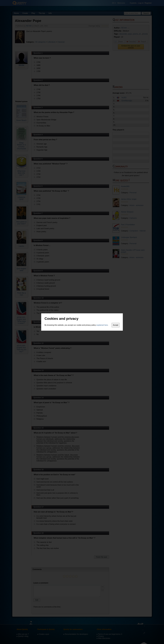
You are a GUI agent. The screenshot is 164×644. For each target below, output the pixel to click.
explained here (102, 325)
